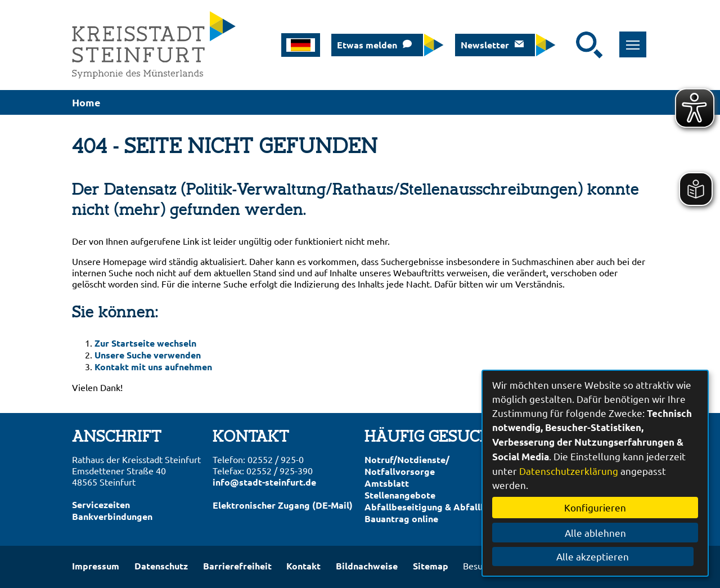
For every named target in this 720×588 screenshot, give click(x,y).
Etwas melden (367, 45)
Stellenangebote (400, 495)
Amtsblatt (387, 483)
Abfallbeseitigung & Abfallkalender (441, 507)
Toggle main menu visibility (635, 39)
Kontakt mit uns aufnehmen (153, 367)
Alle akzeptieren (595, 556)
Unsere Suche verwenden (148, 355)
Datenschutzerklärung (569, 471)
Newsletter (485, 45)
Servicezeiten (101, 504)
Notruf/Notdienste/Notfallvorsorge (407, 465)
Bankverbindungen (112, 516)
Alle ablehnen (595, 533)
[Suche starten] (589, 45)
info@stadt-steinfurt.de (264, 482)
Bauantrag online (401, 519)
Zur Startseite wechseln (145, 343)
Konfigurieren (595, 507)
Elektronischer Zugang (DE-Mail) (283, 505)
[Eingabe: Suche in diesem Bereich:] (569, 45)
